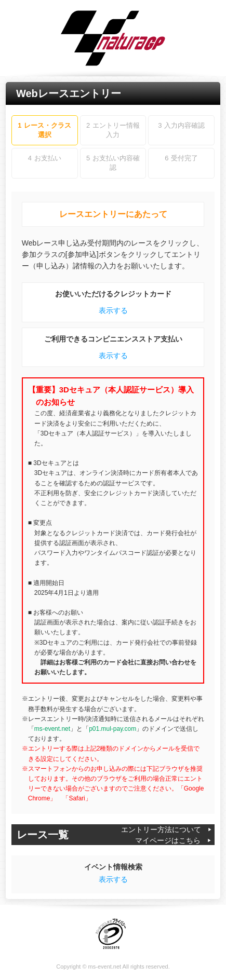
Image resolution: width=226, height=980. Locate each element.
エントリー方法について (161, 829)
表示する (113, 310)
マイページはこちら (168, 840)
